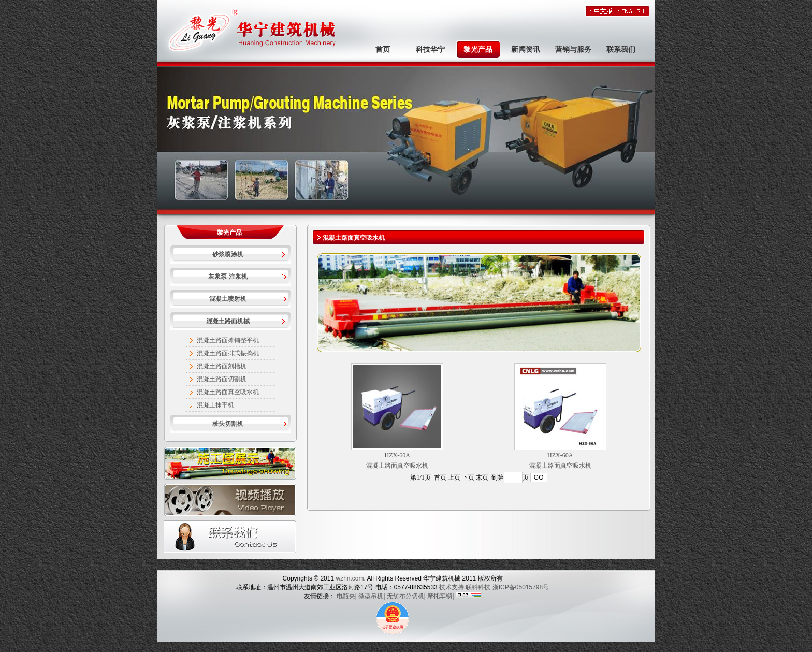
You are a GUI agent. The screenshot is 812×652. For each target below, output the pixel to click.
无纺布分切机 (405, 596)
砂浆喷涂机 (228, 254)
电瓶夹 (346, 596)
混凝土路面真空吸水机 (228, 392)
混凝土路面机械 (228, 321)
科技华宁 (430, 49)
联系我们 (621, 49)
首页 (383, 49)
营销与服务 (573, 49)
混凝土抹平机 (215, 405)
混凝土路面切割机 (222, 379)
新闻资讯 (526, 49)
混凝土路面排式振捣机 (228, 353)
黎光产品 (478, 49)
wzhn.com (349, 578)
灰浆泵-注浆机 (228, 277)
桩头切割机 (228, 424)
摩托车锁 (440, 596)
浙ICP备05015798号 (521, 587)
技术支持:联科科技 (465, 587)
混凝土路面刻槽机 (222, 366)
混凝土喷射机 (228, 299)
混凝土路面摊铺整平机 (228, 340)
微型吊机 (371, 596)
